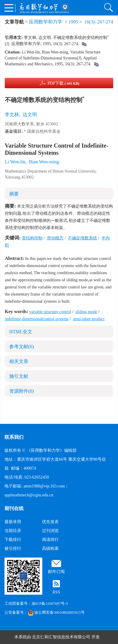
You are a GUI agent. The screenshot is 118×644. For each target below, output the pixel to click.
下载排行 (13, 540)
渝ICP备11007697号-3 (50, 603)
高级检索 (50, 548)
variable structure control (50, 312)
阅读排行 (50, 540)
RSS (56, 592)
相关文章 (19, 361)
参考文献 (22, 347)
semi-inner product (89, 319)
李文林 (12, 115)
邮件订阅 (56, 572)
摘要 (14, 194)
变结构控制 (32, 238)
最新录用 (13, 522)
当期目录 (13, 531)
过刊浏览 (50, 531)
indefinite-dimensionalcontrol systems (37, 319)
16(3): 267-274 (99, 22)
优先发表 (50, 522)
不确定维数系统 (83, 238)
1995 (73, 22)
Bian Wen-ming (44, 162)
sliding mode (86, 312)
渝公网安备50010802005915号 (56, 612)
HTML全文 (21, 332)
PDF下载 (63, 83)
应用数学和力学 (46, 22)
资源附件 (22, 391)
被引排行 (13, 548)
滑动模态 (55, 238)
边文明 (30, 115)
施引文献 (19, 376)
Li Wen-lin (15, 162)
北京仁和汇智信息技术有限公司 (61, 637)
